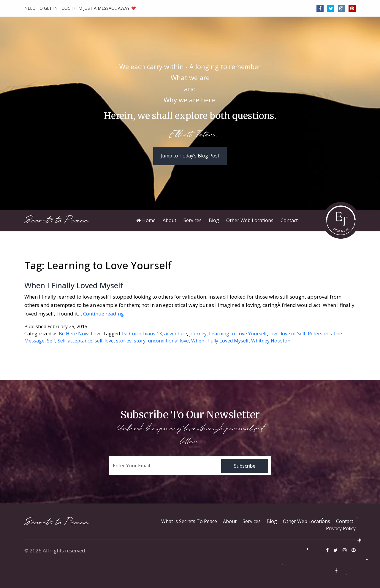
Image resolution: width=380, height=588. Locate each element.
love (274, 334)
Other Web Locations (307, 521)
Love (96, 334)
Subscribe (245, 466)
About (230, 521)
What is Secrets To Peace (189, 521)
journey (198, 334)
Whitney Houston (271, 341)
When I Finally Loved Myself (74, 285)
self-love (104, 341)
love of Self (293, 334)
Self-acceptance (75, 341)
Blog (272, 521)
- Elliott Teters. (190, 135)
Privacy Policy (341, 528)
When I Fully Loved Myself (220, 341)
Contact (345, 521)
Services (252, 521)
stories (124, 341)
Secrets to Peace (56, 220)
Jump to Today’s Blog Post (190, 156)
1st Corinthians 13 (141, 334)
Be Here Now (74, 334)
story (140, 341)
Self (51, 341)
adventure (176, 334)
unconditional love (168, 341)
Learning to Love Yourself (238, 334)
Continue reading (103, 314)
